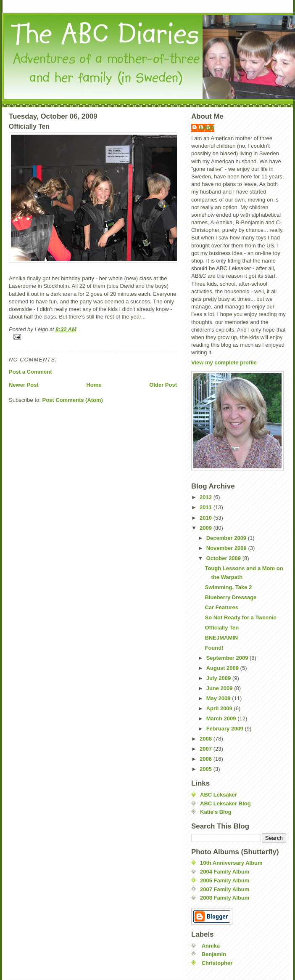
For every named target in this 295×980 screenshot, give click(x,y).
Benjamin (214, 954)
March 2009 (222, 718)
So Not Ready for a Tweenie (240, 617)
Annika (211, 946)
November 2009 (227, 548)
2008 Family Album (225, 898)
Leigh (207, 127)
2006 (207, 759)
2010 (207, 518)
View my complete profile (224, 363)
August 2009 (223, 668)
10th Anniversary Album (231, 863)
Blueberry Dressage (230, 597)
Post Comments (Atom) (73, 400)
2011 (207, 507)
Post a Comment (30, 372)
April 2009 (220, 708)
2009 (207, 528)
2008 (207, 739)
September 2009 (228, 658)
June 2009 (220, 688)
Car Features (221, 607)
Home (94, 385)
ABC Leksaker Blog (225, 803)
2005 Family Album (225, 880)
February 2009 (226, 729)
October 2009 (224, 558)
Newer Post (24, 385)
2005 (207, 769)
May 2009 (219, 698)
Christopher (217, 963)
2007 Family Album (225, 889)
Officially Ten (222, 628)
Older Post (163, 385)
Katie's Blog (216, 812)
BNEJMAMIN (221, 638)
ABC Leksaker (219, 795)
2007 (207, 749)
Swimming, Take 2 (228, 587)
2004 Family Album (225, 872)
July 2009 (219, 678)
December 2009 (227, 538)
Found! (214, 648)
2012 (207, 497)
